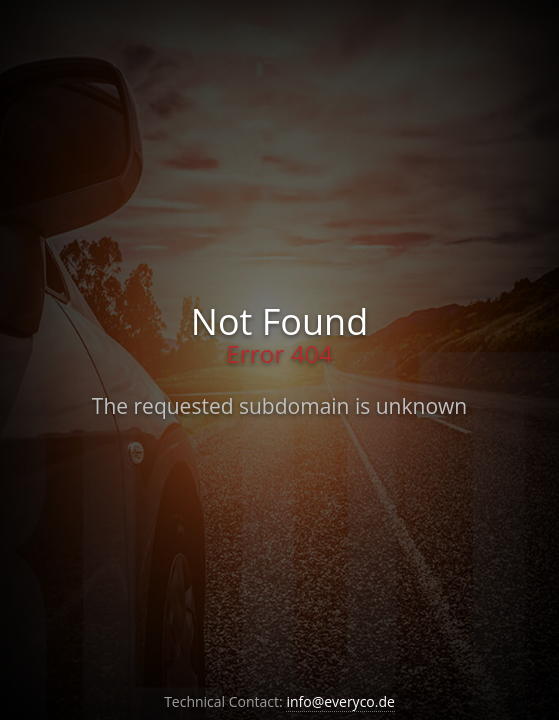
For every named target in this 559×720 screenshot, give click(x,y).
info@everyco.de (340, 701)
